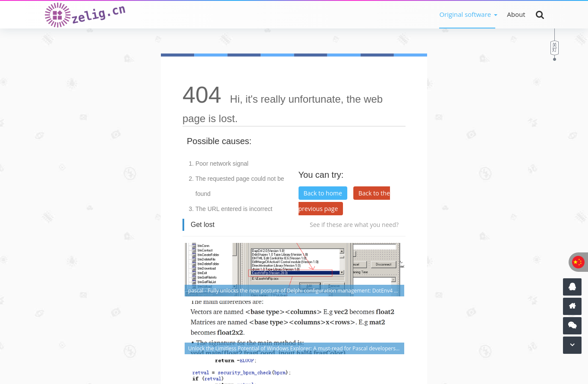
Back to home (323, 193)
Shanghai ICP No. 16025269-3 (217, 358)
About (516, 14)
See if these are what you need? (354, 225)
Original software (465, 14)
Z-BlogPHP (262, 370)
